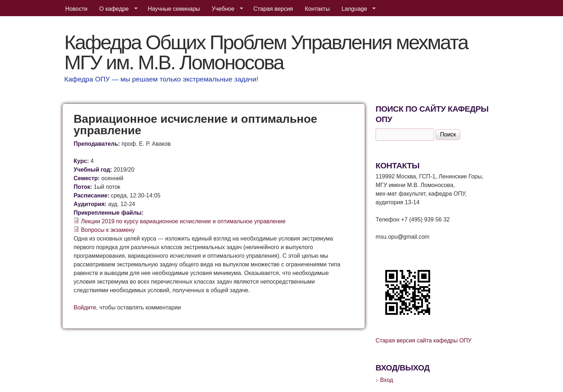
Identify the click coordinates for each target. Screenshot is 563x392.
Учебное (225, 9)
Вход (387, 380)
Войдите (85, 307)
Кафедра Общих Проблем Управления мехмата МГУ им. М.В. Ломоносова (266, 52)
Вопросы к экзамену (108, 230)
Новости (76, 9)
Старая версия (273, 9)
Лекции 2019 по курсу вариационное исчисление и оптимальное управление (183, 221)
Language (356, 9)
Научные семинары (174, 9)
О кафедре (116, 9)
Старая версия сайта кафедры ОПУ (424, 340)
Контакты (317, 9)
